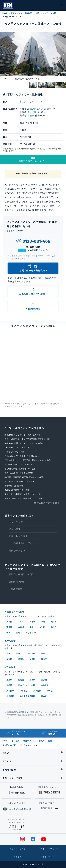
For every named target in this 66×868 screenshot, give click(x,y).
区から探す (15, 529)
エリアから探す (17, 522)
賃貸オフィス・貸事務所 (21, 13)
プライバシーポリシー (48, 849)
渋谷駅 (44, 680)
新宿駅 (9, 685)
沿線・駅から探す (18, 536)
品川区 (21, 659)
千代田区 (31, 654)
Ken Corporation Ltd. (8, 5)
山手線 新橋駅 (16, 589)
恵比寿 (9, 627)
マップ (44, 250)
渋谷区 (19, 654)
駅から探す (10, 667)
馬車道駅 (37, 691)
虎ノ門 (9, 622)
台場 (18, 633)
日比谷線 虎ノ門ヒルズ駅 (21, 574)
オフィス (15, 741)
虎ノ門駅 (32, 112)
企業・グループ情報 (12, 778)
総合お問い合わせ (18, 849)
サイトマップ (48, 857)
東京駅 (9, 680)
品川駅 (32, 680)
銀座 (8, 633)
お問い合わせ (52, 5)
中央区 (44, 654)
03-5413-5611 (33, 247)
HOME (5, 13)
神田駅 (50, 691)
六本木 (21, 622)
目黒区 (32, 659)
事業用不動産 (9, 770)
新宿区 (9, 659)
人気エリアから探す (14, 612)
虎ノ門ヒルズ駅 (49, 13)
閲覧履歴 (38, 5)
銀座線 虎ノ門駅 (17, 582)
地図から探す (16, 550)
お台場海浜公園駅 (27, 696)
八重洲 (21, 627)
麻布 (31, 627)
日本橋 (32, 622)
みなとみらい (31, 633)
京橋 (43, 622)
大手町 (42, 627)
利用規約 (18, 857)
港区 (37, 13)
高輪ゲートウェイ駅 (27, 685)
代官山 (54, 622)
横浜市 (44, 659)
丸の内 (54, 627)
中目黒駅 (24, 691)
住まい (6, 753)
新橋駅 (31, 115)
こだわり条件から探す (21, 543)
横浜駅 (44, 696)
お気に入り (45, 5)
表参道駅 (45, 685)
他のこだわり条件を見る (47, 503)
